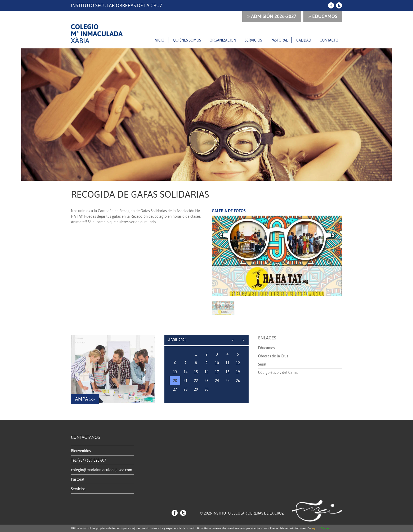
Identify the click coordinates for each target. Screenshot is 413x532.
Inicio (159, 40)
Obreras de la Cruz (273, 356)
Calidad (304, 40)
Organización (223, 40)
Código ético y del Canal (278, 372)
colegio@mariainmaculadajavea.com (102, 470)
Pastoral (279, 40)
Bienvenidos (81, 451)
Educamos (323, 16)
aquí (314, 528)
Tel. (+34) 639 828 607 (89, 460)
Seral (262, 364)
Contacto (329, 40)
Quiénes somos (187, 40)
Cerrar (325, 528)
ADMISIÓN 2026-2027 (272, 16)
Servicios (253, 40)
